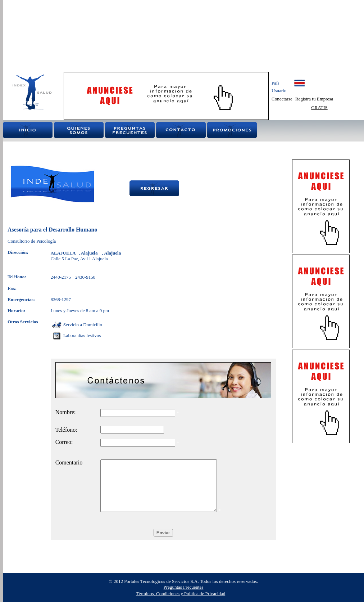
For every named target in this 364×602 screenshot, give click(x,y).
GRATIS (319, 107)
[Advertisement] (106, 36)
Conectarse (282, 99)
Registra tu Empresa (314, 99)
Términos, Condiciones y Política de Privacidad (181, 594)
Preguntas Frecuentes (184, 587)
